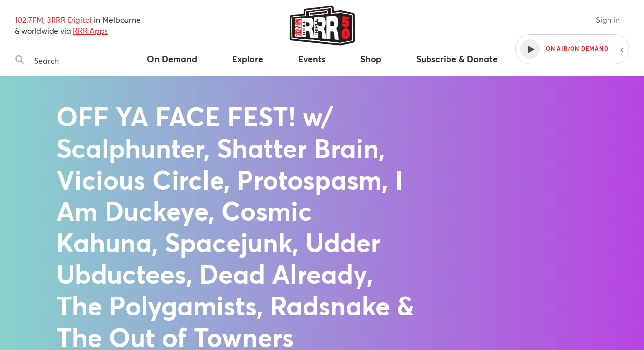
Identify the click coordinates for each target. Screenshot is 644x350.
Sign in (608, 20)
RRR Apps (90, 30)
